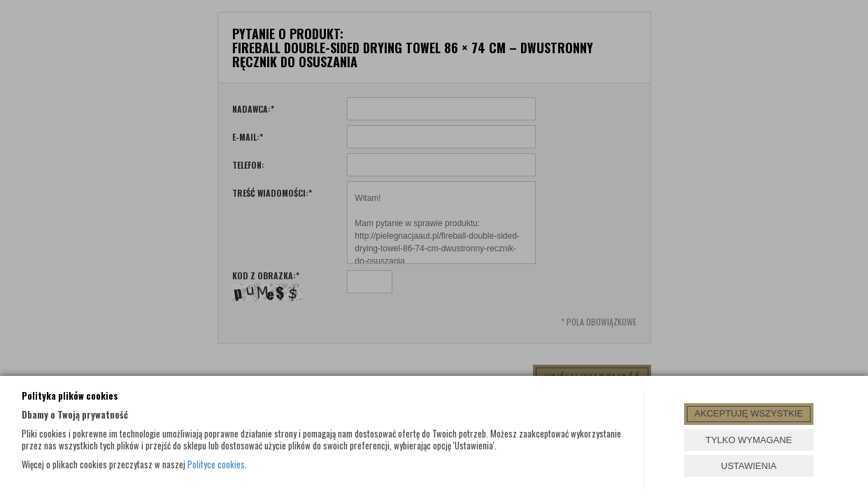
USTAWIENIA (749, 466)
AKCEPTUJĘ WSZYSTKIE (749, 413)
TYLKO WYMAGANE (749, 440)
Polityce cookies (216, 464)
